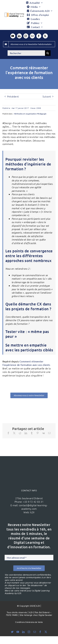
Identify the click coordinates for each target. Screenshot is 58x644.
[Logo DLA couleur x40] (14, 14)
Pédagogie (42, 114)
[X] (14, 433)
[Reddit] (20, 433)
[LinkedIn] (26, 433)
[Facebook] (8, 433)
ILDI (32, 512)
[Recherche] (48, 53)
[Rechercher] (26, 53)
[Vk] (44, 433)
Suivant (47, 96)
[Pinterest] (38, 433)
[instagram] (26, 36)
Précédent (13, 96)
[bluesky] (12, 632)
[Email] (49, 433)
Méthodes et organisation (25, 114)
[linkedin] (19, 36)
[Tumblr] (32, 433)
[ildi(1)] (29, 462)
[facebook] (39, 36)
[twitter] (45, 36)
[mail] (32, 36)
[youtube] (13, 36)
